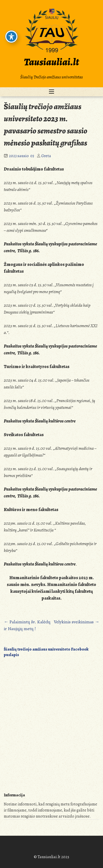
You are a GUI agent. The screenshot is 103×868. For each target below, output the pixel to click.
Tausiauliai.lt (51, 62)
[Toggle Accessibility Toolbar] (11, 37)
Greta (46, 156)
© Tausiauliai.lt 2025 (51, 857)
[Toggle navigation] (51, 92)
